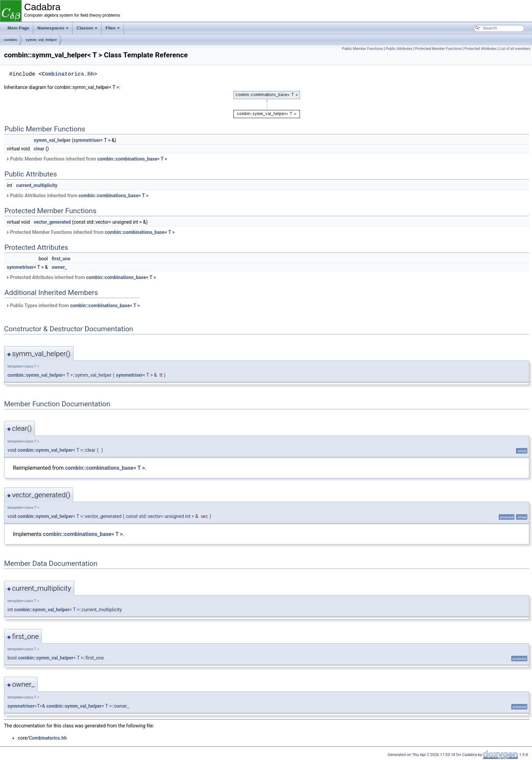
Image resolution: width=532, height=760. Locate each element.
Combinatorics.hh (68, 74)
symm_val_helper (41, 40)
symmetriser (87, 140)
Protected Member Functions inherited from (90, 232)
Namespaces (53, 28)
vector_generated (52, 222)
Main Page (18, 28)
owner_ (59, 267)
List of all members (515, 49)
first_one (61, 259)
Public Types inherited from (73, 305)
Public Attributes (399, 49)
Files (113, 28)
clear (39, 149)
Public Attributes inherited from (77, 196)
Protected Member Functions (438, 49)
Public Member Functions (363, 49)
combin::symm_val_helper (35, 375)
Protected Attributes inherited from (81, 277)
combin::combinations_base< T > (132, 159)
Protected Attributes (481, 49)
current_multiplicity (37, 185)
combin (10, 40)
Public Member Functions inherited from (87, 159)
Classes (87, 28)
